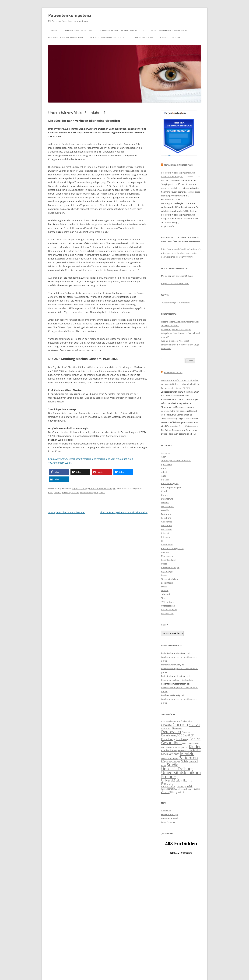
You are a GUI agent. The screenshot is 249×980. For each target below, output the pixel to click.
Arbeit (164, 472)
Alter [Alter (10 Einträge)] (163, 721)
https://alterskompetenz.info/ (175, 284)
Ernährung (166, 514)
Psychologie (167, 571)
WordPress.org (168, 822)
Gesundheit (167, 526)
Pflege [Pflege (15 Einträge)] (165, 761)
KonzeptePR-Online (173, 373)
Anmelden (166, 811)
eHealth (165, 510)
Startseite (54, 30)
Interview (166, 537)
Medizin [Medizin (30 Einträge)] (187, 754)
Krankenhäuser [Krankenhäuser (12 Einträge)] (169, 750)
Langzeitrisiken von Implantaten (67, 512)
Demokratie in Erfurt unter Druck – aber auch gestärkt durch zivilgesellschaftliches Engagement (181, 384)
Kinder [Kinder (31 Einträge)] (195, 746)
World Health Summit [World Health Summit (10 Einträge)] (184, 789)
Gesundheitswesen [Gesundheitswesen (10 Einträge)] (191, 743)
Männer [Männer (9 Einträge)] (164, 759)
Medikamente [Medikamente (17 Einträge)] (170, 754)
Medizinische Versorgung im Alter (66, 37)
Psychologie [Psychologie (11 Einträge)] (175, 762)
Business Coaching (170, 37)
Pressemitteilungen (106, 489)
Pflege (164, 564)
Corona (93, 489)
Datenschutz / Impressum (78, 30)
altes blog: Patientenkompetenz (176, 461)
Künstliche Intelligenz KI (172, 548)
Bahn (51, 492)
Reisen (164, 575)
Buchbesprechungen (171, 487)
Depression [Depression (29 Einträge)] (171, 731)
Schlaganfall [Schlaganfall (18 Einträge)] (190, 761)
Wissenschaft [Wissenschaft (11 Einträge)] (167, 789)
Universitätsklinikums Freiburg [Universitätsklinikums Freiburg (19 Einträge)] (177, 782)
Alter (163, 457)
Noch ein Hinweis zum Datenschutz (109, 37)
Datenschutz (167, 499)
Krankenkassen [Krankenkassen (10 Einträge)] (185, 750)
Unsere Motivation (144, 37)
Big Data (165, 480)
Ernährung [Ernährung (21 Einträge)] (169, 735)
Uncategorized (168, 606)
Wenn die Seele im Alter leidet (175, 341)
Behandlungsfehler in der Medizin (177, 680)
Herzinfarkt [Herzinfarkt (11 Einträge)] (167, 747)
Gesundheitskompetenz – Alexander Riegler (121, 30)
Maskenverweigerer (89, 492)
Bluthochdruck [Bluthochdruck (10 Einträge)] (187, 721)
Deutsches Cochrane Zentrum (178, 165)
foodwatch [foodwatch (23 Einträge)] (186, 735)
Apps (164, 468)
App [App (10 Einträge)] (168, 721)
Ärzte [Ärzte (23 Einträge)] (165, 792)
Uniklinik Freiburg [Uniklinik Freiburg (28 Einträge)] (177, 769)
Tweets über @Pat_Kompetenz (176, 303)
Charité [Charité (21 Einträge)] (167, 725)
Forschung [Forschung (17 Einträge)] (168, 739)
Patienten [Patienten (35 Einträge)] (188, 758)
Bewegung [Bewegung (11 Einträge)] (175, 721)
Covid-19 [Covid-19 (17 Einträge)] (195, 725)
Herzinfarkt (167, 529)
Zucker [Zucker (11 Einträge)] (197, 789)
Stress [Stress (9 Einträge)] (164, 766)
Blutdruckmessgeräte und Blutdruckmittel (124, 512)
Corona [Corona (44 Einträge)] (180, 724)
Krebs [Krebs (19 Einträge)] (196, 750)
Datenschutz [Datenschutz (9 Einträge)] (166, 728)
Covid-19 (66, 492)
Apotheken (166, 464)
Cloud (164, 491)
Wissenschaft (167, 613)
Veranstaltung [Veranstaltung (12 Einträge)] (169, 786)
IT (162, 541)
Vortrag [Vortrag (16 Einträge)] (181, 786)
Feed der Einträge (169, 814)
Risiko (102, 492)
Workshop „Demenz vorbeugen (176, 329)
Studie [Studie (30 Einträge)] (173, 765)
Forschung (166, 518)
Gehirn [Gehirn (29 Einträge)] (195, 739)
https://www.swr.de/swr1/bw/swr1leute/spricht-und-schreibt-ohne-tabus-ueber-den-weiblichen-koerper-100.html (181, 253)
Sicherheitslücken (169, 579)
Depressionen (168, 506)
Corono (58, 492)
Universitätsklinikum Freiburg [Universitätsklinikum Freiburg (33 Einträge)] (181, 774)
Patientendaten (169, 560)
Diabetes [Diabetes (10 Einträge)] (186, 732)
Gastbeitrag (167, 522)
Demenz (165, 503)
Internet (165, 533)
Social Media (167, 583)
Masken (75, 492)
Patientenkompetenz (70, 15)
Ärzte (164, 476)
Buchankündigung (170, 483)
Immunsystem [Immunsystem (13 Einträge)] (180, 747)
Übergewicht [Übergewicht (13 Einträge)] (177, 792)
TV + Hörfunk (167, 602)
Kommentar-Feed (170, 818)
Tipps (164, 598)
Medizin (165, 552)
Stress (164, 587)
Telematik (166, 594)
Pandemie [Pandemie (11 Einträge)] (173, 758)
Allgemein (166, 453)
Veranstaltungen (169, 610)
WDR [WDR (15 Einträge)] (190, 786)
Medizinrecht (167, 556)
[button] (59, 472)
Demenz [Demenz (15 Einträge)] (177, 728)
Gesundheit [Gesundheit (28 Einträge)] (171, 743)
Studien (165, 590)
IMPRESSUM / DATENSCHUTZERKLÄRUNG (169, 30)
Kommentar (167, 545)
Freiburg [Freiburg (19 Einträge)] (182, 739)
